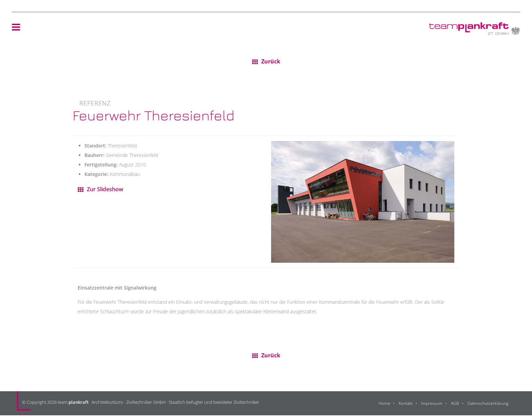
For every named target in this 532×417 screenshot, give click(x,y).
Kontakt (401, 405)
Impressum (428, 405)
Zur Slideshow (107, 190)
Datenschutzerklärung (486, 405)
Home (379, 405)
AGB (452, 405)
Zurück (271, 62)
